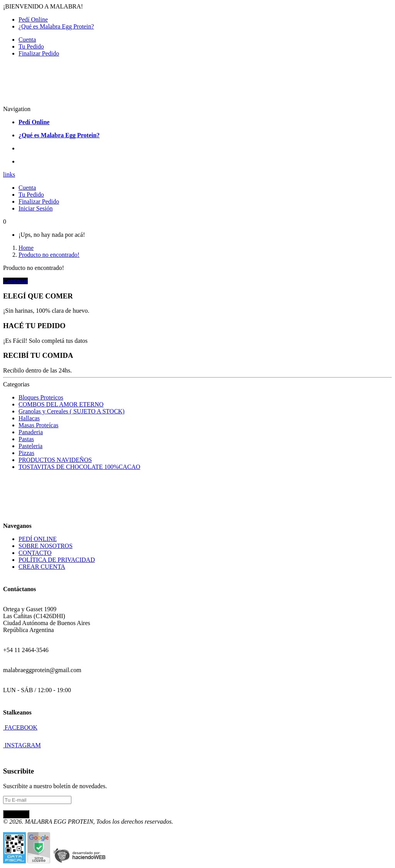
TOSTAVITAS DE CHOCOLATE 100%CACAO (79, 467)
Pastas (26, 439)
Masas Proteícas (39, 425)
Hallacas (29, 418)
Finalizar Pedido (39, 53)
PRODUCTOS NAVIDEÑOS (55, 460)
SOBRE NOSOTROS (46, 546)
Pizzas (26, 453)
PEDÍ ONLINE (38, 539)
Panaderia (31, 432)
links (9, 174)
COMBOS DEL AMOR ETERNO (61, 404)
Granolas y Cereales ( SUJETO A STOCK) (72, 411)
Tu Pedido (31, 46)
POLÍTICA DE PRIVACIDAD (57, 560)
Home (26, 248)
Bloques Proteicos (41, 397)
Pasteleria (30, 446)
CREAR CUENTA (42, 567)
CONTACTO (35, 553)
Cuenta (27, 40)
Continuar (15, 281)
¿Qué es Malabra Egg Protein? (56, 26)
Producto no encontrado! (49, 255)
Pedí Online (33, 19)
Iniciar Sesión (35, 208)
